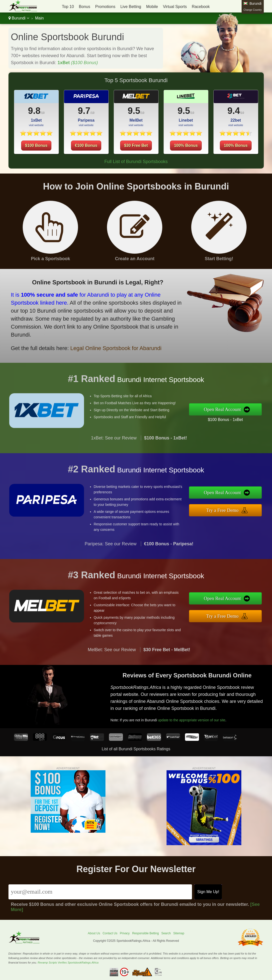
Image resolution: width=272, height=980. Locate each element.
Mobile (152, 7)
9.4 (234, 111)
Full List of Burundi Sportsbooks (136, 162)
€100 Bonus (86, 145)
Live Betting (131, 7)
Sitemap (179, 933)
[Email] (100, 892)
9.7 (84, 111)
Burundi (19, 18)
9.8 (34, 111)
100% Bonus (186, 145)
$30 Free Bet (136, 145)
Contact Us (110, 933)
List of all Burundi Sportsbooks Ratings (136, 749)
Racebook (201, 7)
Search (166, 933)
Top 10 (68, 7)
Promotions (105, 7)
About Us (94, 933)
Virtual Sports (175, 7)
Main (40, 18)
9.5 (134, 111)
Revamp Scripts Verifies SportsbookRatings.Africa (68, 963)
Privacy (125, 933)
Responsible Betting (145, 933)
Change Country (253, 10)
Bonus (84, 7)
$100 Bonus (36, 145)
